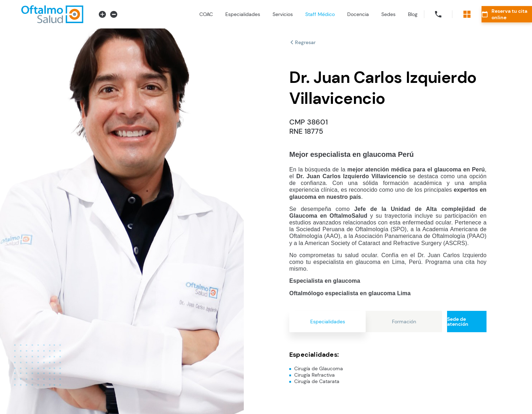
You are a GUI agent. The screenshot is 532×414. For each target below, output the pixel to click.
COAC (177, 14)
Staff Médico (291, 14)
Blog (383, 14)
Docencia (329, 14)
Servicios (253, 14)
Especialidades (213, 14)
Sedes (359, 14)
